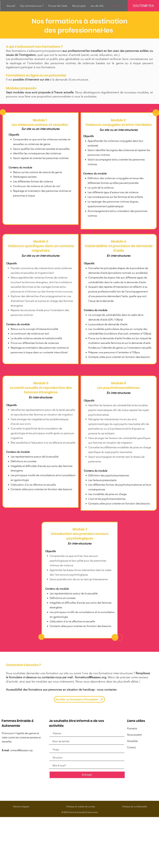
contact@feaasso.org (21, 750)
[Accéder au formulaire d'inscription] (79, 699)
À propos (132, 728)
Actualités (132, 741)
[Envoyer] (87, 775)
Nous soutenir (135, 735)
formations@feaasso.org (91, 677)
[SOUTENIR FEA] (143, 6)
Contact (131, 747)
